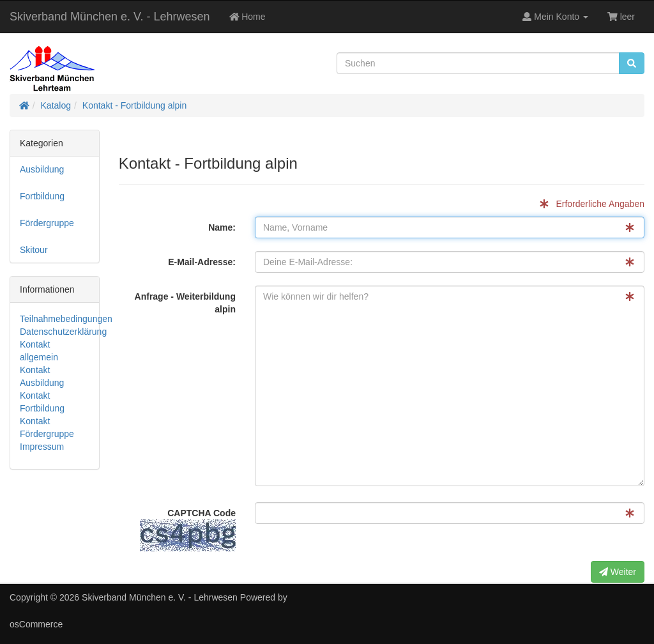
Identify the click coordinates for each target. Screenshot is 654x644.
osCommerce (36, 624)
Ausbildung (42, 169)
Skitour (34, 250)
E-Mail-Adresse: (202, 262)
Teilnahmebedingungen (66, 319)
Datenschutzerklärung (63, 332)
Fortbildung (42, 196)
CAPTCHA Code (188, 530)
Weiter (618, 572)
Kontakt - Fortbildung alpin (134, 105)
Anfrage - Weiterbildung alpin (185, 303)
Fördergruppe (47, 223)
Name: (222, 227)
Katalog (56, 105)
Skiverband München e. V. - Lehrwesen (110, 17)
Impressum (42, 447)
